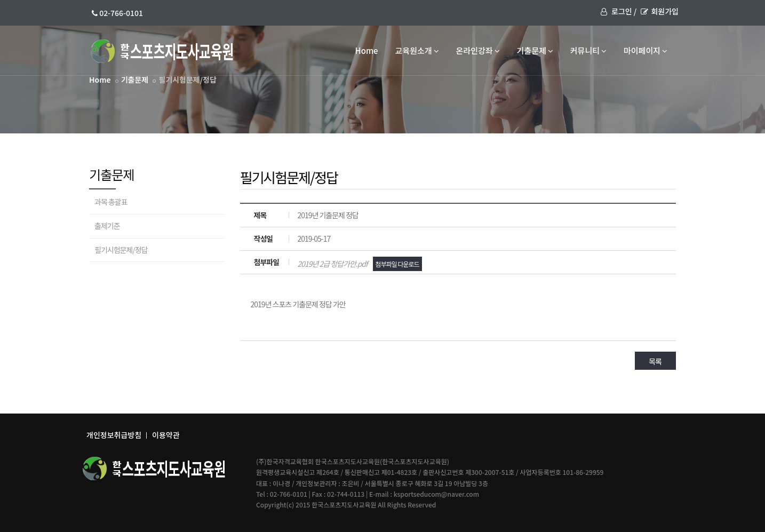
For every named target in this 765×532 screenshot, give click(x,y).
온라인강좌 (478, 50)
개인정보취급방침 (114, 435)
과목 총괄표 (111, 202)
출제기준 (107, 226)
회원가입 (660, 11)
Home (367, 50)
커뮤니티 (588, 50)
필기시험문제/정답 (121, 250)
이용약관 (166, 435)
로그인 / (619, 11)
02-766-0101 (117, 13)
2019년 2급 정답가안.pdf (359, 264)
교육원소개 (417, 50)
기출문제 (535, 50)
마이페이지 (646, 50)
